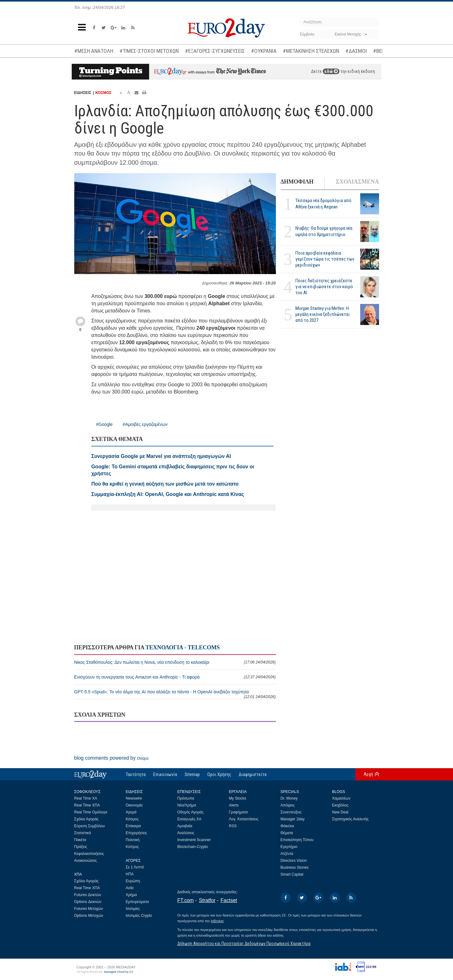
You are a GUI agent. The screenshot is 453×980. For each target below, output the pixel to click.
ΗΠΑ (130, 874)
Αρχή (368, 774)
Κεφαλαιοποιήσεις (89, 854)
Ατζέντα (287, 854)
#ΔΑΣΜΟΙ (356, 51)
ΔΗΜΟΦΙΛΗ (297, 182)
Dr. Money (289, 798)
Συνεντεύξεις (291, 812)
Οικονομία (134, 805)
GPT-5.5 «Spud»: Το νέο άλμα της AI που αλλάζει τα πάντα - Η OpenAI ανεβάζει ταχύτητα (175, 694)
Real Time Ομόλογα (91, 812)
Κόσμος (132, 819)
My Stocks (238, 798)
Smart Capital (292, 874)
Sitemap (192, 774)
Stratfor (207, 900)
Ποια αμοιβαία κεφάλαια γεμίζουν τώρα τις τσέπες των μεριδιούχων (325, 259)
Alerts (234, 805)
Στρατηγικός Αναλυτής (351, 819)
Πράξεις (81, 847)
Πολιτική (133, 840)
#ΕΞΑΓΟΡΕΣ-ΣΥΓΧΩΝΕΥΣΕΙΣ (215, 51)
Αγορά (131, 812)
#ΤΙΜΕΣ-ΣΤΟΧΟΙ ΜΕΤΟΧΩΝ (149, 51)
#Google (104, 424)
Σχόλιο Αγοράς (87, 819)
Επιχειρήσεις (137, 833)
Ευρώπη (133, 881)
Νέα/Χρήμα (187, 805)
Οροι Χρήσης (219, 774)
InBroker (217, 921)
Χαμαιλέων (341, 798)
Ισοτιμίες (133, 909)
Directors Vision (294, 861)
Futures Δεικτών (88, 895)
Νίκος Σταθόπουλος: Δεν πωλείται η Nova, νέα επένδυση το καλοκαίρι (175, 662)
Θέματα (287, 833)
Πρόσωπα (186, 798)
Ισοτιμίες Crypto (139, 916)
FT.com (186, 900)
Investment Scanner (194, 840)
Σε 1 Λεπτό (135, 867)
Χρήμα (131, 895)
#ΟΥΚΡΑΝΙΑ (264, 51)
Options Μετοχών (89, 916)
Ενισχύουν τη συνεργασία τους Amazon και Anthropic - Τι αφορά (175, 677)
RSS (233, 826)
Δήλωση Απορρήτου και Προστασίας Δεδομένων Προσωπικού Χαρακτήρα (244, 944)
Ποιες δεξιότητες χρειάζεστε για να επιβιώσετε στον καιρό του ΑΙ (324, 287)
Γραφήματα (238, 812)
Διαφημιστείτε (253, 774)
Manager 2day (293, 819)
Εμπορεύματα (137, 902)
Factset (229, 900)
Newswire (134, 798)
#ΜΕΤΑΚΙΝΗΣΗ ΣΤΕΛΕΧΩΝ (311, 51)
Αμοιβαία (185, 826)
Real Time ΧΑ (86, 798)
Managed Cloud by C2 (118, 972)
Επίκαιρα (133, 826)
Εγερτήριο (289, 847)
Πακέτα (80, 840)
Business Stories (295, 867)
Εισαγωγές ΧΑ (190, 819)
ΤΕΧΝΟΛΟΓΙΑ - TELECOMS (182, 647)
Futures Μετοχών (89, 909)
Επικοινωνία (165, 774)
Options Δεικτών (88, 902)
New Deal (340, 812)
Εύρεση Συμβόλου (89, 826)
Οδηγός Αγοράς (191, 812)
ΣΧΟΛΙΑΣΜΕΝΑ (357, 182)
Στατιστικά (83, 833)
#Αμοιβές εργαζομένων (145, 424)
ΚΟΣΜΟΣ (103, 93)
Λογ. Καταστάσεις (244, 819)
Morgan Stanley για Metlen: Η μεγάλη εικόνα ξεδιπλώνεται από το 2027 (323, 314)
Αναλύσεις (186, 833)
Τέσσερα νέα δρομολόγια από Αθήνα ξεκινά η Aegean (323, 204)
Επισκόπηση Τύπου (297, 840)
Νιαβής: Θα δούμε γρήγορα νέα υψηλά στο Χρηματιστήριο (324, 231)
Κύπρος (132, 847)
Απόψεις (288, 805)
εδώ (331, 71)
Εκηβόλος (340, 805)
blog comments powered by (112, 758)
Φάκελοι (287, 826)
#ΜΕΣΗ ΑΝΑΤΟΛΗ (94, 51)
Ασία (130, 888)
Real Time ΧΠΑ (87, 805)
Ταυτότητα (136, 774)
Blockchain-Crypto (193, 847)
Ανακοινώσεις (86, 861)
